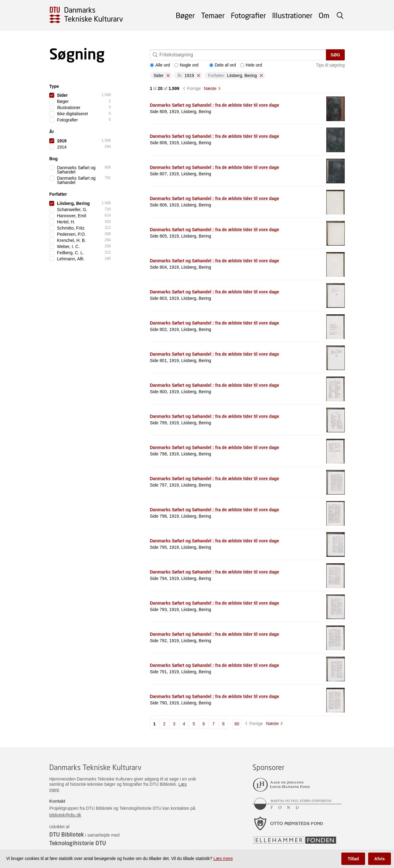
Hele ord (251, 65)
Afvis (380, 859)
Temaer (213, 15)
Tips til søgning (330, 65)
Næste (210, 88)
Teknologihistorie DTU (78, 843)
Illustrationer (292, 15)
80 (237, 724)
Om (324, 15)
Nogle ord (186, 65)
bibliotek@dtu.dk (65, 815)
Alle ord (160, 65)
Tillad (353, 859)
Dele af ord (223, 65)
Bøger (185, 15)
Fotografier (248, 15)
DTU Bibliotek (67, 834)
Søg (335, 55)
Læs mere (223, 858)
